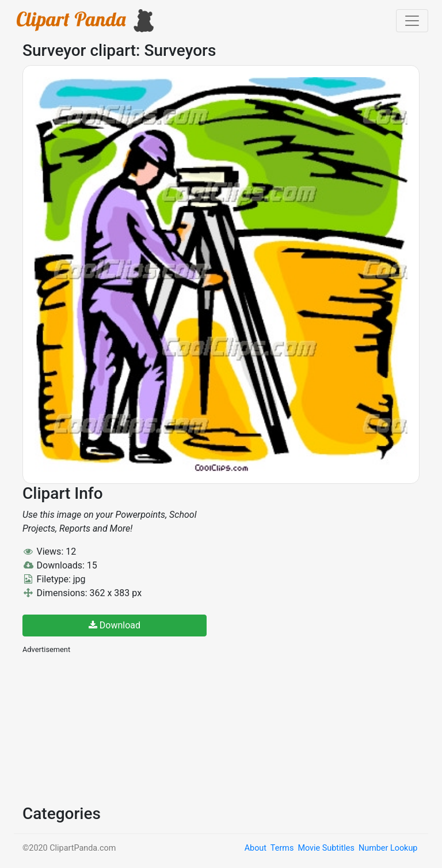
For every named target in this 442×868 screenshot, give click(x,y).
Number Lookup (388, 848)
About (256, 848)
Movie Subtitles (326, 848)
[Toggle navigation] (412, 21)
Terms (282, 848)
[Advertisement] (109, 728)
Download (115, 625)
